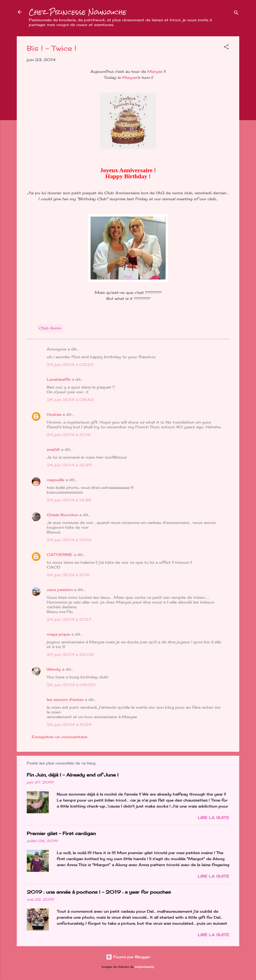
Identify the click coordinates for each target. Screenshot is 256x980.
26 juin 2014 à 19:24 (69, 725)
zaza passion (60, 590)
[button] (226, 48)
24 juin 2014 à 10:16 (69, 435)
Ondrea (54, 414)
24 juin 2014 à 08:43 (70, 400)
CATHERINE (60, 555)
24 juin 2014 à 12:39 (69, 465)
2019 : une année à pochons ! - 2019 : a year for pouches (99, 892)
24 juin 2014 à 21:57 (69, 619)
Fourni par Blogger (128, 957)
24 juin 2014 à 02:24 (70, 365)
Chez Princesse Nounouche (78, 12)
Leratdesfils (59, 379)
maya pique (58, 634)
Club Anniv (50, 328)
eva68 (53, 449)
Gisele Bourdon (62, 515)
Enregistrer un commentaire (59, 737)
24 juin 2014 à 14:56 (69, 540)
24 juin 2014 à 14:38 (69, 500)
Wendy (54, 669)
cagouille (55, 480)
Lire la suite (213, 818)
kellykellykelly (144, 967)
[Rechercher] (236, 14)
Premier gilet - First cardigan (61, 833)
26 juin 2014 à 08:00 (71, 685)
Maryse (155, 71)
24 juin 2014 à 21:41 (68, 575)
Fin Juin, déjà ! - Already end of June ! (73, 775)
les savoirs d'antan (65, 700)
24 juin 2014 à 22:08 (70, 654)
